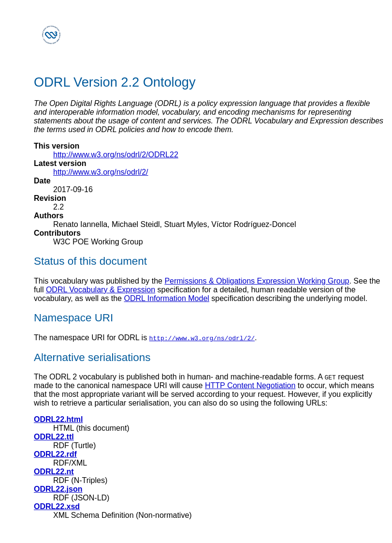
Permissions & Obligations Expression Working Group (257, 281)
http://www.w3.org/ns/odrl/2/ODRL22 (116, 155)
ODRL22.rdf (55, 454)
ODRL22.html (58, 419)
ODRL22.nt (54, 472)
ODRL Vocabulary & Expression (101, 290)
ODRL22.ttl (54, 437)
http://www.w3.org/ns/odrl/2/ (101, 172)
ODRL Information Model (166, 298)
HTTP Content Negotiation (250, 385)
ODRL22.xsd (57, 506)
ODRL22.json (58, 489)
